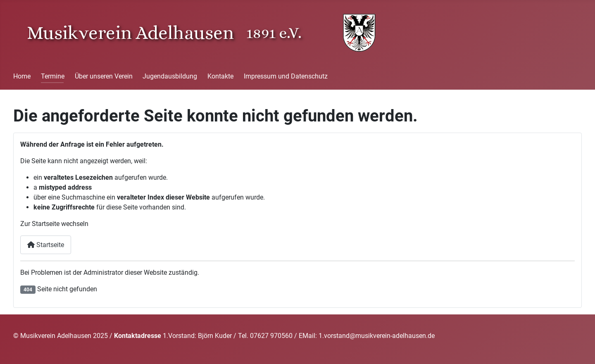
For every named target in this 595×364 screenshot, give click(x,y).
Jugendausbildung (170, 76)
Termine (53, 76)
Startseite (46, 245)
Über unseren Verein (104, 76)
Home (22, 76)
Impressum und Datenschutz (286, 76)
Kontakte (220, 76)
